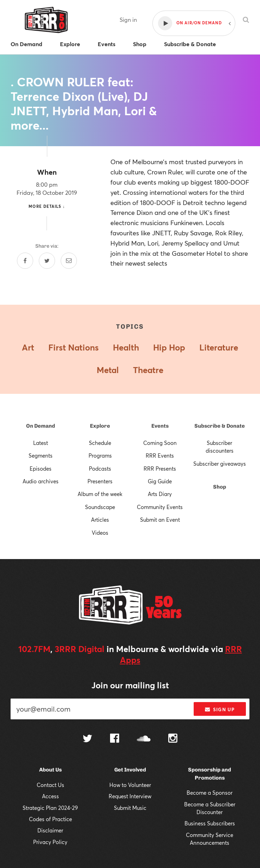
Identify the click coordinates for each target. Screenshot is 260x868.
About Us (50, 770)
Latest (41, 443)
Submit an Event (160, 520)
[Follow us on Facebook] (115, 739)
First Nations (74, 347)
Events (160, 426)
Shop (220, 487)
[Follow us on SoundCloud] (144, 739)
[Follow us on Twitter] (87, 739)
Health (126, 347)
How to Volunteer (130, 785)
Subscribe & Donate (220, 426)
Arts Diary (160, 494)
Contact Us (50, 785)
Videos (100, 533)
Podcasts (100, 469)
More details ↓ (47, 206)
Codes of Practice (50, 819)
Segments (41, 455)
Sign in (128, 20)
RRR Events (160, 455)
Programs (100, 455)
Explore (100, 426)
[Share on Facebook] (25, 261)
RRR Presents (160, 469)
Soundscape (100, 507)
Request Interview (130, 796)
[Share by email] (69, 261)
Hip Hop (169, 347)
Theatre (148, 370)
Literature (219, 347)
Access (50, 796)
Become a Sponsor (210, 793)
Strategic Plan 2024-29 (50, 808)
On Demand (41, 426)
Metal (108, 370)
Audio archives (41, 481)
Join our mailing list (130, 685)
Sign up (220, 709)
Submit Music (130, 808)
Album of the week (100, 494)
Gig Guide (160, 481)
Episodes (41, 469)
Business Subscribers (210, 823)
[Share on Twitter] (47, 261)
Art (28, 347)
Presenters (100, 481)
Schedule (100, 443)
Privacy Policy (50, 842)
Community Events (160, 507)
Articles (100, 520)
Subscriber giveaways (220, 464)
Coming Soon (160, 443)
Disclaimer (50, 830)
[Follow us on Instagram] (173, 739)
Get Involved (130, 770)
